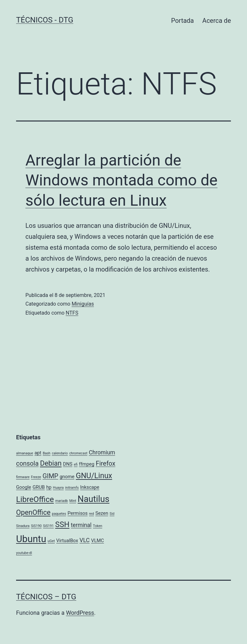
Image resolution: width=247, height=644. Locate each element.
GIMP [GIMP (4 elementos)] (50, 476)
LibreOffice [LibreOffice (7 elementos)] (35, 499)
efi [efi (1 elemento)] (76, 465)
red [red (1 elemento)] (91, 514)
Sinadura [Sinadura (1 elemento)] (23, 526)
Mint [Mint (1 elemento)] (73, 501)
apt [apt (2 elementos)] (38, 453)
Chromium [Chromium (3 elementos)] (102, 452)
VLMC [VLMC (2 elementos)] (97, 541)
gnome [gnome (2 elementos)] (67, 477)
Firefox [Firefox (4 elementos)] (106, 464)
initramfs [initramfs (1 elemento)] (72, 488)
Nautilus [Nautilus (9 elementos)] (93, 499)
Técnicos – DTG (46, 597)
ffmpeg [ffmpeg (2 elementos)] (87, 464)
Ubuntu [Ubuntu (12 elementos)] (31, 539)
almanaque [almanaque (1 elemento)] (25, 453)
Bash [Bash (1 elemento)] (47, 453)
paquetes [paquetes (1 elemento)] (59, 514)
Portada (183, 21)
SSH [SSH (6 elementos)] (62, 524)
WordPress (80, 613)
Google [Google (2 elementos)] (24, 487)
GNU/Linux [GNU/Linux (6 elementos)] (94, 476)
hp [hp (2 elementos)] (49, 487)
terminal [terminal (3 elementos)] (81, 525)
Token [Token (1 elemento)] (98, 526)
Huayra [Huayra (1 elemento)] (58, 488)
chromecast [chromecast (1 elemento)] (78, 453)
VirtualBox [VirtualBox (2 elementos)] (67, 541)
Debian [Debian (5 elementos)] (51, 463)
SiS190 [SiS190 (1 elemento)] (36, 526)
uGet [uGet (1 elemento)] (51, 541)
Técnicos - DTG (45, 20)
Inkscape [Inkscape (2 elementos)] (90, 487)
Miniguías (83, 304)
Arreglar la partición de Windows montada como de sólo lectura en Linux (121, 180)
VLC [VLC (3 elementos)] (85, 540)
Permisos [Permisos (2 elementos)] (78, 513)
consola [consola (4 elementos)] (27, 464)
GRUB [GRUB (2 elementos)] (39, 487)
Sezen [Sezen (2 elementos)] (102, 513)
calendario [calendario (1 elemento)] (60, 453)
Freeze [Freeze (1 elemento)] (36, 477)
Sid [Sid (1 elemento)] (112, 514)
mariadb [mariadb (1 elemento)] (62, 501)
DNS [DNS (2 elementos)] (68, 464)
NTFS (72, 313)
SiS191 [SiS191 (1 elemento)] (48, 526)
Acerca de (217, 21)
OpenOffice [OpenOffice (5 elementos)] (33, 512)
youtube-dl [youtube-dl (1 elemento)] (24, 553)
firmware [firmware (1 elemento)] (23, 477)
